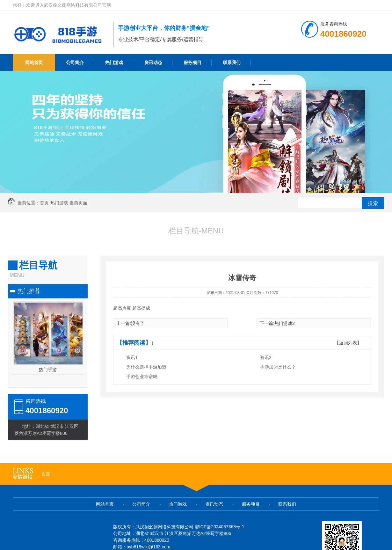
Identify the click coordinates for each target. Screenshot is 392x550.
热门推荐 (29, 291)
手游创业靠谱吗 (142, 377)
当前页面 (78, 203)
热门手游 (48, 370)
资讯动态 (153, 62)
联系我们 (232, 62)
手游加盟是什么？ (278, 367)
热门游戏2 (285, 323)
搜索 (373, 203)
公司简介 (75, 62)
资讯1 (132, 357)
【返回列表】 (348, 343)
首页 (44, 203)
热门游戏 (114, 62)
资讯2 (266, 357)
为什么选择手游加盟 (146, 367)
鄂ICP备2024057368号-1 (220, 527)
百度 (46, 474)
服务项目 (192, 62)
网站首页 (34, 62)
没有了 (138, 323)
